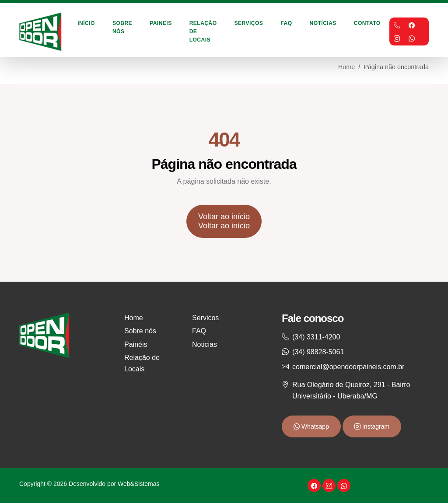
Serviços (249, 23)
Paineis (161, 23)
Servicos (205, 318)
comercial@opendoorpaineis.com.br (348, 367)
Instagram (375, 426)
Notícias (323, 23)
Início (86, 23)
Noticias (205, 344)
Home (346, 67)
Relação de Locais (203, 31)
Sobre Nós (122, 27)
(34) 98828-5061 (318, 352)
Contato (367, 23)
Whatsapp (314, 426)
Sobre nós (140, 331)
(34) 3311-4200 (316, 337)
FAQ (286, 23)
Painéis (136, 344)
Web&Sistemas (138, 484)
